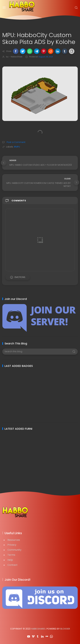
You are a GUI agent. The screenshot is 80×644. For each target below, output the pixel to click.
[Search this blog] (40, 352)
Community (14, 550)
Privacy (12, 545)
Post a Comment (16, 142)
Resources (14, 540)
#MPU (17, 147)
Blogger (65, 629)
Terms (11, 555)
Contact (12, 565)
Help (10, 560)
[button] (16, 51)
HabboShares (38, 629)
